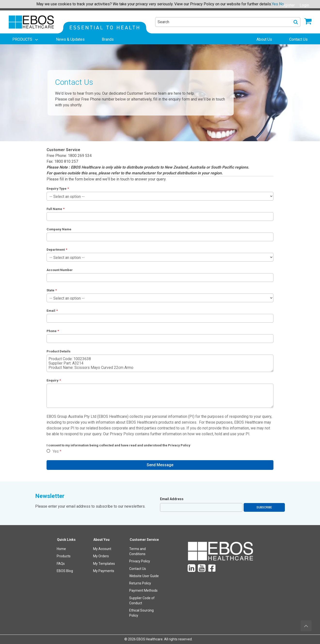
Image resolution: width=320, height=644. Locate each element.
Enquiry (52, 380)
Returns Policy (140, 583)
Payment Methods (143, 590)
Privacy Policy (122, 434)
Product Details (59, 351)
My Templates (104, 564)
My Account (102, 549)
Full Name (54, 209)
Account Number (60, 270)
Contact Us (138, 569)
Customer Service (144, 540)
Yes (56, 451)
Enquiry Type (56, 188)
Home (61, 549)
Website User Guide (144, 576)
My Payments (104, 571)
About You (101, 540)
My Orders (101, 556)
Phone (52, 331)
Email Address (172, 499)
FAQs (61, 564)
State (50, 290)
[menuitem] (26, 39)
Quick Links (66, 540)
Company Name (59, 229)
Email (51, 310)
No (281, 4)
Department (56, 249)
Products (64, 556)
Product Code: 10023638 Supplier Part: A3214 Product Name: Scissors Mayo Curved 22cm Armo (160, 363)
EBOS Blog (65, 571)
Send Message (160, 465)
